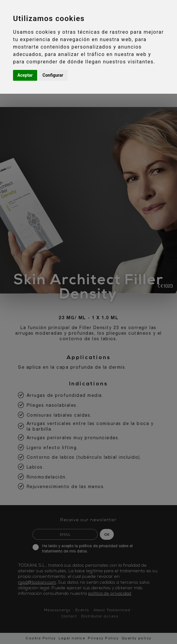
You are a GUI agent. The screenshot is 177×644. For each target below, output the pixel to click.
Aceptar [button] (25, 75)
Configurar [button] (53, 75)
